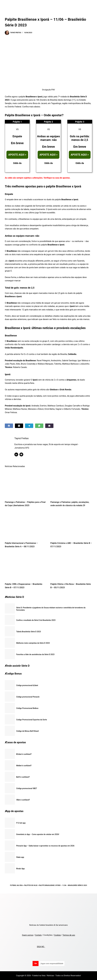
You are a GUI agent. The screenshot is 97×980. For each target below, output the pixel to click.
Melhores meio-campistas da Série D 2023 (33, 643)
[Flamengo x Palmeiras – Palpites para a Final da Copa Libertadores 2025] (26, 484)
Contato (38, 935)
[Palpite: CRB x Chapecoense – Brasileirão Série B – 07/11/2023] (26, 566)
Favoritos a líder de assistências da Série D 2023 (35, 654)
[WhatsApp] (39, 426)
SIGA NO (41, 947)
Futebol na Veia (16, 885)
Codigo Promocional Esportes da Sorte (32, 720)
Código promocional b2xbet (27, 685)
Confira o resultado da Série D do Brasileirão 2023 (36, 620)
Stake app (20, 857)
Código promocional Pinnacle (28, 697)
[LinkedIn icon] (18, 454)
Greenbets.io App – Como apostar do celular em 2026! (38, 834)
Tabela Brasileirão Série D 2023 (28, 632)
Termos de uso (69, 935)
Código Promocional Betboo (27, 708)
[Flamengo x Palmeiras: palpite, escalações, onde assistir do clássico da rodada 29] (71, 484)
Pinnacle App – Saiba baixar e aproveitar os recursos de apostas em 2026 (45, 846)
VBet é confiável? (23, 800)
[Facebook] (9, 426)
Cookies (57, 935)
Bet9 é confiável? (23, 777)
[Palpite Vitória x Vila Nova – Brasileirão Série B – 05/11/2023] (71, 566)
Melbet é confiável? (24, 766)
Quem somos (28, 935)
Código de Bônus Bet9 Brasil (27, 731)
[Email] (49, 426)
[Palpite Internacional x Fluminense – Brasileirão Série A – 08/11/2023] (26, 525)
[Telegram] (29, 426)
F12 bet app (21, 823)
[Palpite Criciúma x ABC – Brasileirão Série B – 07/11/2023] (71, 525)
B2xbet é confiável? (24, 754)
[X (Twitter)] (19, 426)
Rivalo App (20, 869)
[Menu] (91, 4)
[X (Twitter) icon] (23, 454)
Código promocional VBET (27, 788)
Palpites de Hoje (31, 885)
